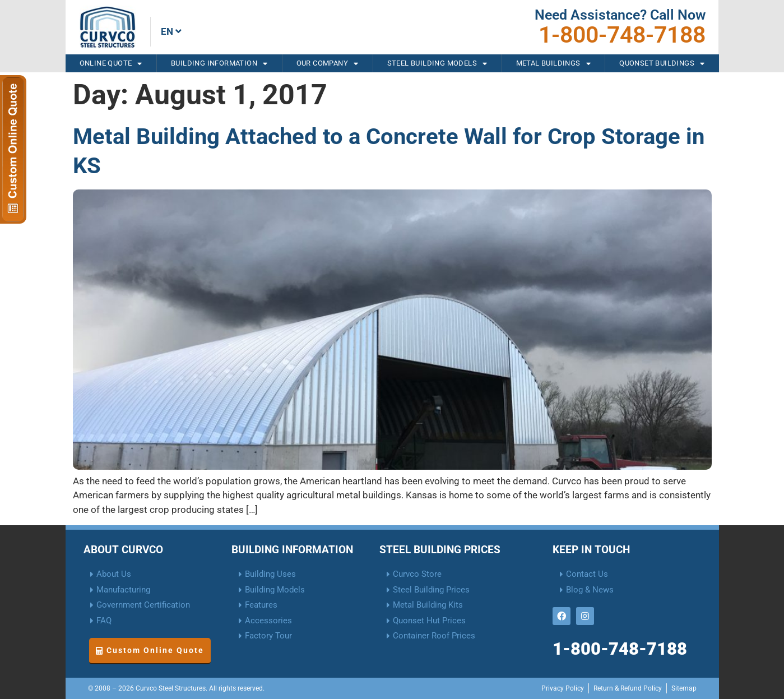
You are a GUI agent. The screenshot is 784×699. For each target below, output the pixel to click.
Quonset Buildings (662, 63)
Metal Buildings (553, 63)
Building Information (219, 63)
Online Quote (111, 63)
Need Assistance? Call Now (620, 15)
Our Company (328, 63)
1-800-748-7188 (622, 35)
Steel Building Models (437, 63)
